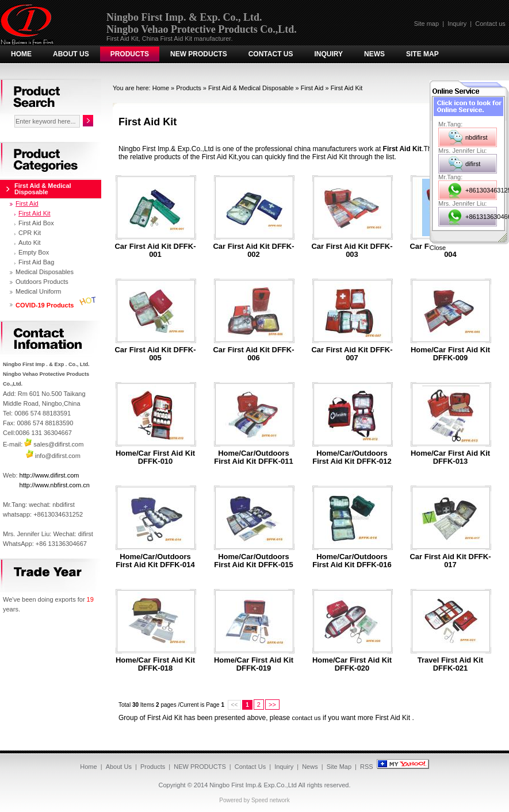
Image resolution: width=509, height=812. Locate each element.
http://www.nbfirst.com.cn (55, 485)
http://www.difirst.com (49, 475)
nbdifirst (477, 137)
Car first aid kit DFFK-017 (450, 561)
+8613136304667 (481, 217)
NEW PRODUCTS (199, 54)
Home (21, 54)
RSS (367, 767)
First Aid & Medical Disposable (251, 88)
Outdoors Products (42, 282)
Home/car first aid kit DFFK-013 (450, 457)
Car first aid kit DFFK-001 (155, 251)
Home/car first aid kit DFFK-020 (352, 664)
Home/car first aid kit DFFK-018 (155, 664)
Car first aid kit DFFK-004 (450, 251)
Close (438, 248)
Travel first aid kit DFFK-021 (450, 664)
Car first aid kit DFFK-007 (352, 354)
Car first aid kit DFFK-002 (253, 251)
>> (272, 705)
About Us (71, 54)
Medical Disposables (45, 272)
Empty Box (34, 252)
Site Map (422, 54)
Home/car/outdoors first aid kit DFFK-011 (253, 457)
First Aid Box (36, 223)
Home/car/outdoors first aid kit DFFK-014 (155, 561)
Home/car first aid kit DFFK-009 (450, 354)
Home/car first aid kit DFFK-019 (254, 664)
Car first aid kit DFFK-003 (352, 251)
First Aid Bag (36, 262)
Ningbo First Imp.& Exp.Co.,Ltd (253, 785)
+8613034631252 (481, 190)
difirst (473, 164)
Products (130, 54)
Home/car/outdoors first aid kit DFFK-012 (352, 457)
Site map (426, 24)
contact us (307, 718)
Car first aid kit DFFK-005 (155, 354)
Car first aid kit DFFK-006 (253, 354)
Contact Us (271, 54)
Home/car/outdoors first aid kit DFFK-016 (352, 561)
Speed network (271, 800)
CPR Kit (30, 233)
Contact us (490, 24)
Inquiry (457, 24)
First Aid (312, 88)
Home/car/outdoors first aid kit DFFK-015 (253, 561)
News (374, 54)
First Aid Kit (347, 88)
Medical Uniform (38, 291)
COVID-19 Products (45, 305)
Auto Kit (30, 243)
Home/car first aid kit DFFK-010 (155, 457)
